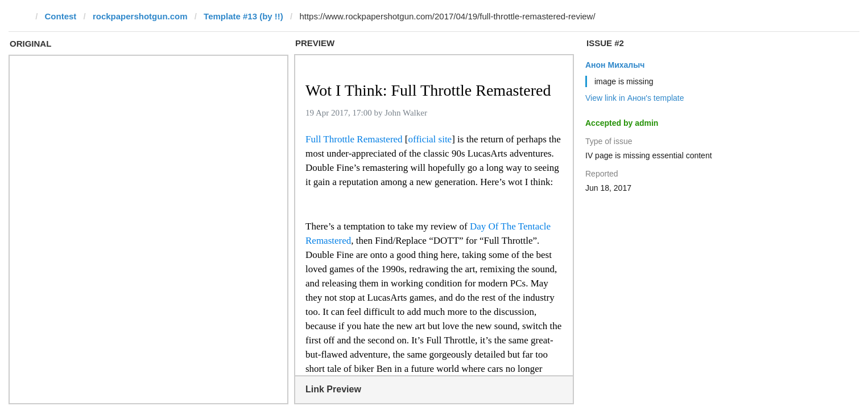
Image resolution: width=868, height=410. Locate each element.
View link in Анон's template (635, 98)
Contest (61, 16)
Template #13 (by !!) (243, 16)
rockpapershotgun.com (140, 16)
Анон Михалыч (615, 65)
